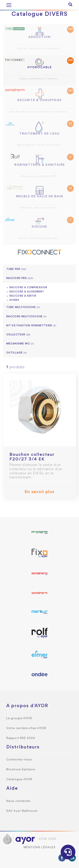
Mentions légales (40, 847)
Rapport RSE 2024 (21, 738)
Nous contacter (18, 801)
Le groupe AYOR (19, 718)
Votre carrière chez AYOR (26, 728)
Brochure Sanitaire (21, 770)
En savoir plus (39, 492)
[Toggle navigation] (9, 5)
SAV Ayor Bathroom (22, 811)
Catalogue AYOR (19, 779)
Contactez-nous (19, 760)
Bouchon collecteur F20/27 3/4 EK (32, 457)
